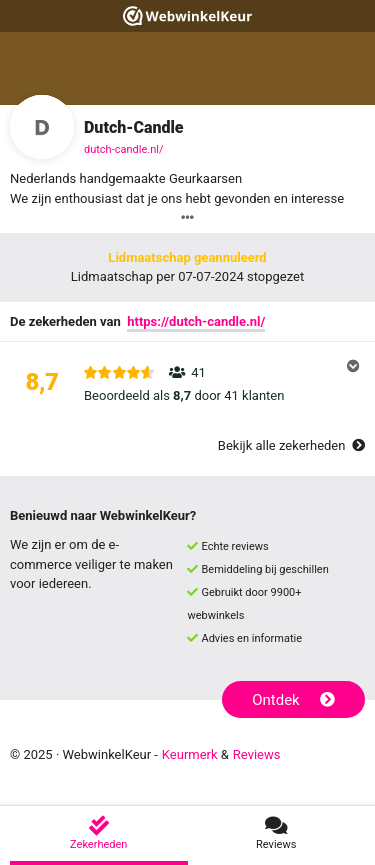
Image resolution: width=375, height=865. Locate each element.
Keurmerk (190, 754)
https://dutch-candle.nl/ (196, 321)
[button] (187, 384)
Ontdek (293, 700)
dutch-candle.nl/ (123, 149)
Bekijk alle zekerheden (291, 445)
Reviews (257, 754)
